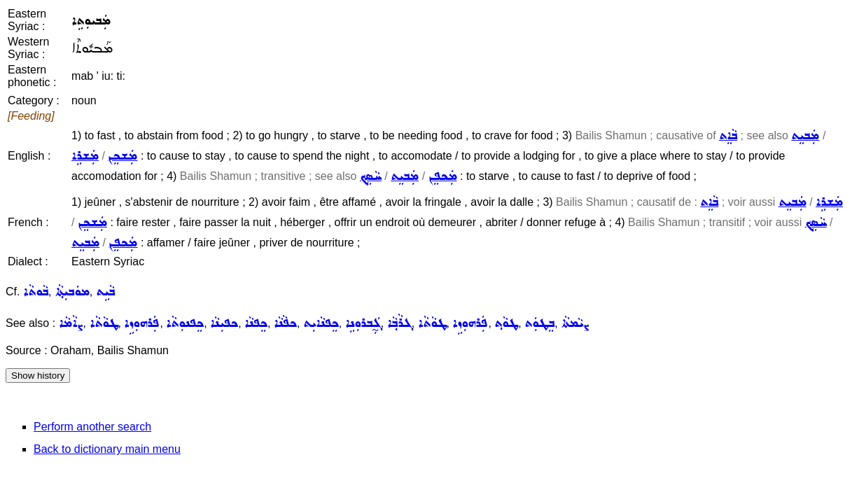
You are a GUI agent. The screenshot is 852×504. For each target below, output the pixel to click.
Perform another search (92, 427)
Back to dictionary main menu (107, 449)
